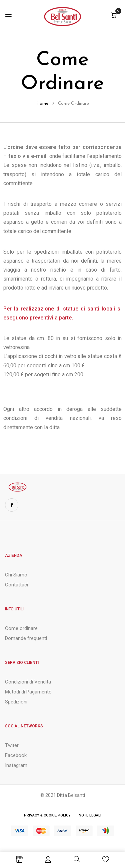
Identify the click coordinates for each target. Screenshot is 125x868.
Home (42, 104)
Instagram (16, 765)
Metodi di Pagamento (28, 692)
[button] (114, 16)
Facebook (16, 755)
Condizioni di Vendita (28, 682)
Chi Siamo (16, 575)
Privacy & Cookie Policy (47, 815)
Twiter (12, 745)
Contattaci (16, 585)
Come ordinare (21, 628)
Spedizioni (16, 702)
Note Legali (90, 815)
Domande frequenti (26, 638)
